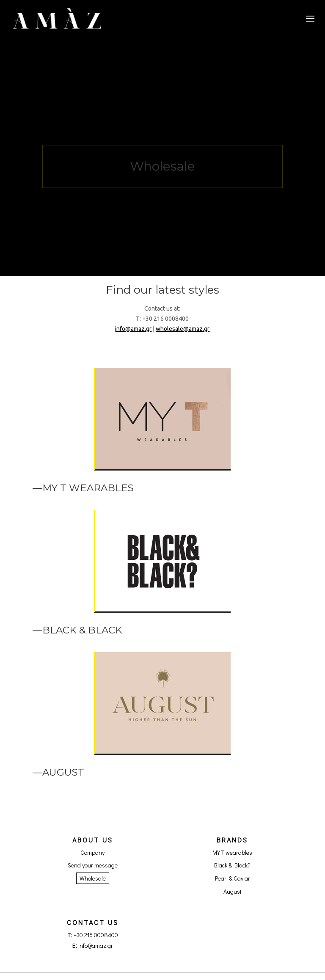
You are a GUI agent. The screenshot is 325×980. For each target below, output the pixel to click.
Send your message (93, 865)
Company (92, 852)
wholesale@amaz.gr (183, 329)
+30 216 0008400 (96, 935)
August (233, 891)
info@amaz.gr (133, 329)
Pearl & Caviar (233, 878)
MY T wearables (232, 852)
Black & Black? (232, 865)
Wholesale (93, 878)
